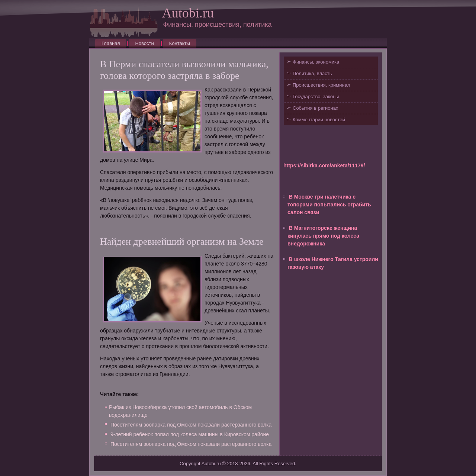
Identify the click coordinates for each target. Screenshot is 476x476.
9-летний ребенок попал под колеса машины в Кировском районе (190, 434)
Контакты (180, 43)
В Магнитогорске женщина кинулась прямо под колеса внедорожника (323, 236)
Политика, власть (312, 73)
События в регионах (315, 108)
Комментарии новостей (319, 120)
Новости (144, 43)
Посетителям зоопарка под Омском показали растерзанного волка (191, 425)
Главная (111, 43)
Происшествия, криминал (321, 85)
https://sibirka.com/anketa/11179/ (324, 165)
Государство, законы (316, 97)
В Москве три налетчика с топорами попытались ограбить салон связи (329, 205)
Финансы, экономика (316, 62)
